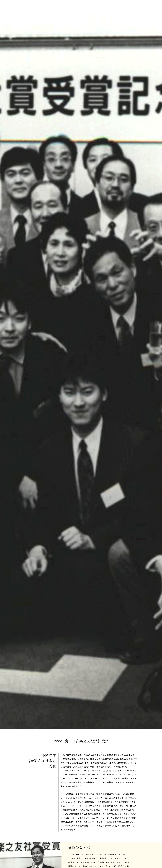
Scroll (153, 746)
